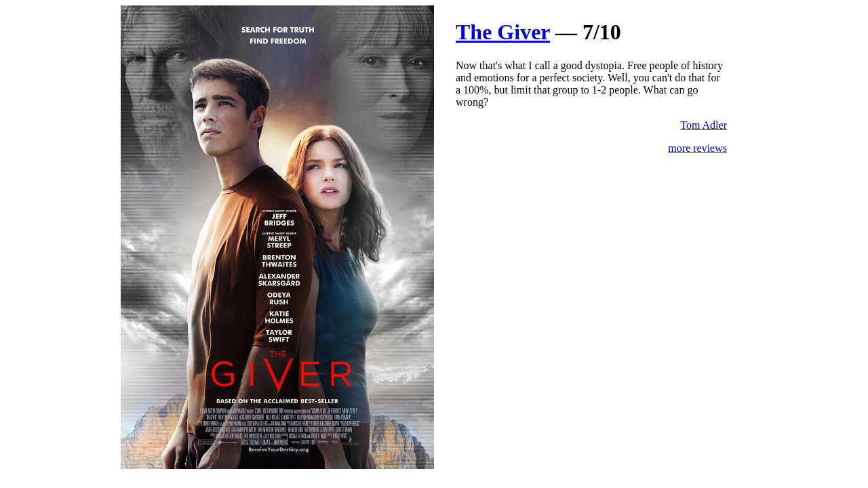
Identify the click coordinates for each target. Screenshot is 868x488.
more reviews (697, 148)
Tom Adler (704, 125)
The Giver (503, 32)
